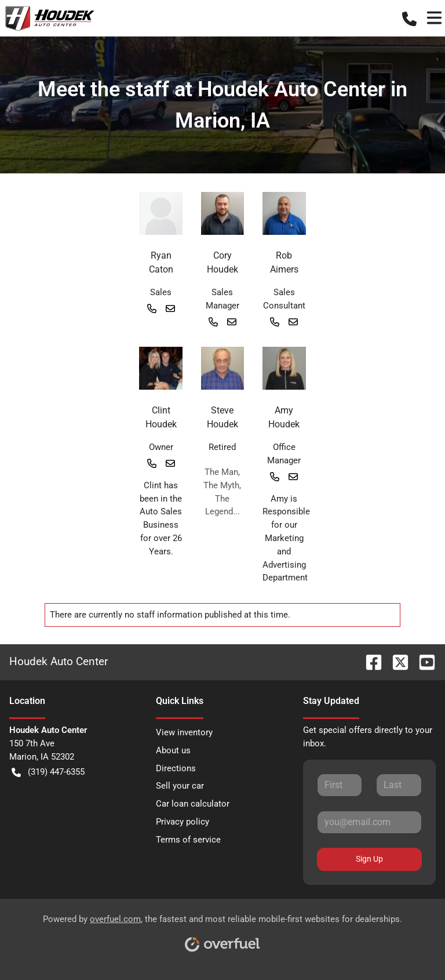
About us (173, 750)
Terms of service (188, 840)
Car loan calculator (193, 804)
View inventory (184, 732)
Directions (176, 768)
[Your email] (369, 822)
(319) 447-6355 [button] (48, 772)
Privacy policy (183, 822)
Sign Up (369, 859)
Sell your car (180, 786)
